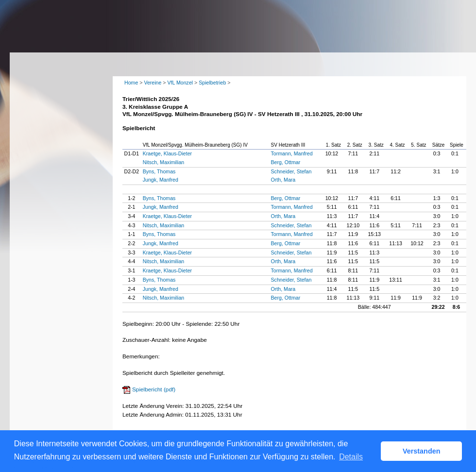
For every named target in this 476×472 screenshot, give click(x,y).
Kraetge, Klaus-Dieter (167, 153)
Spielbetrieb (212, 83)
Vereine (153, 83)
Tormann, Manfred (292, 153)
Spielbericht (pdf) (154, 389)
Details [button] (351, 457)
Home (131, 83)
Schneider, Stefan (291, 171)
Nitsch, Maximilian (163, 162)
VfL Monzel (180, 83)
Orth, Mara (283, 180)
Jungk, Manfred (161, 180)
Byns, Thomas (159, 171)
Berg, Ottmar (286, 162)
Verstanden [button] (422, 451)
